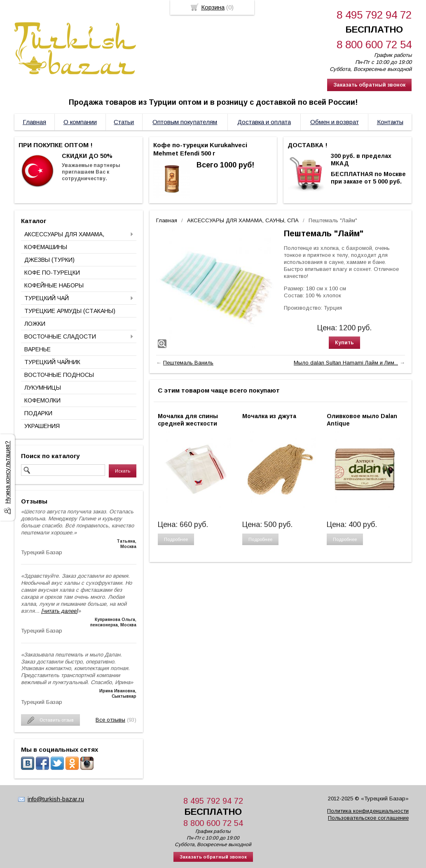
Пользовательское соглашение (368, 818)
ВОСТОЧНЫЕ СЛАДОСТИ (60, 336)
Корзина (213, 7)
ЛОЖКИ (35, 324)
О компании (80, 122)
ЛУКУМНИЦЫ (43, 388)
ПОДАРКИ (38, 413)
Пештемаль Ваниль (188, 363)
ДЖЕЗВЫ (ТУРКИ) (49, 260)
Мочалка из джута (269, 416)
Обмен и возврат (335, 122)
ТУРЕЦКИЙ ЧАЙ (47, 298)
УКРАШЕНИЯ (42, 426)
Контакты (390, 122)
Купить (344, 343)
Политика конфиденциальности (368, 811)
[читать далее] (60, 611)
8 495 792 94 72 (374, 15)
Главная (34, 122)
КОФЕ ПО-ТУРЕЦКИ (52, 273)
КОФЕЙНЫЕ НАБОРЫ (54, 285)
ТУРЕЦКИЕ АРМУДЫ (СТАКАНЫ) (70, 311)
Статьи (124, 122)
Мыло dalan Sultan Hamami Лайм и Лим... (346, 363)
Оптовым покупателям (185, 122)
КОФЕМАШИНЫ (46, 247)
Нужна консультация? (7, 472)
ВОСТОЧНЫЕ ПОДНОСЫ (59, 375)
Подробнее (176, 539)
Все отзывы (110, 720)
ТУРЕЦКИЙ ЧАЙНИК (52, 362)
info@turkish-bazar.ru (56, 799)
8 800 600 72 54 (374, 45)
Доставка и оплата (264, 122)
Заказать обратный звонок (369, 85)
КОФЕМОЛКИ (42, 400)
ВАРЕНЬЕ (37, 349)
